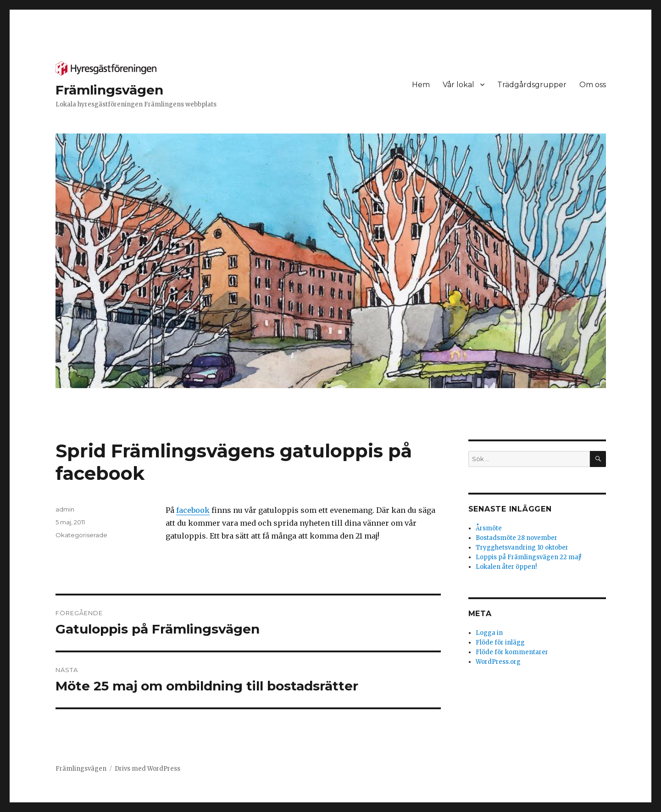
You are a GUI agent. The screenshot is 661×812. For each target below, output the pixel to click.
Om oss (593, 85)
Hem (421, 85)
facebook (193, 510)
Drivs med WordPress (147, 769)
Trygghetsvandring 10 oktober (522, 548)
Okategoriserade (81, 535)
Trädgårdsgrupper (532, 85)
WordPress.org (498, 662)
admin (65, 509)
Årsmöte (489, 528)
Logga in (489, 633)
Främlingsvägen (109, 90)
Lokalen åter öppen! (506, 567)
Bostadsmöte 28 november (517, 538)
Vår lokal (458, 85)
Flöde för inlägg (500, 642)
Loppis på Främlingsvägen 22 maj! (528, 557)
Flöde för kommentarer (512, 652)
